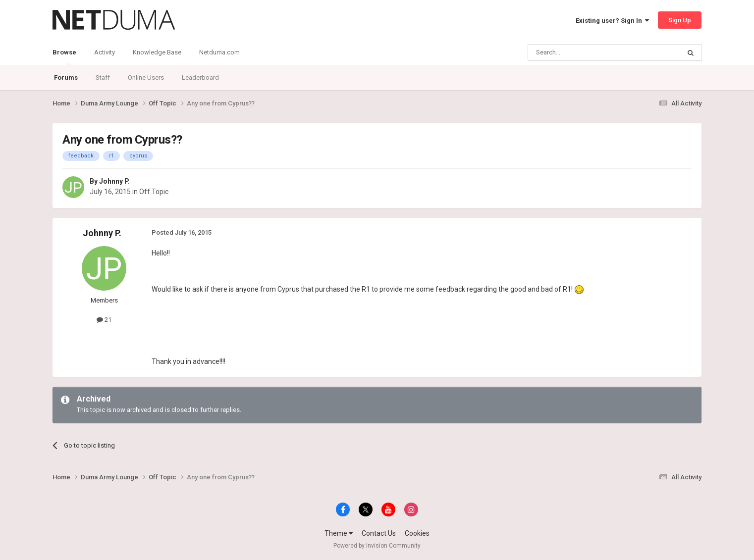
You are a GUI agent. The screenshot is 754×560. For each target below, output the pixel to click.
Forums (66, 77)
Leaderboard (200, 77)
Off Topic (154, 192)
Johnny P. (114, 181)
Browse (64, 57)
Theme (339, 533)
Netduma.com (219, 52)
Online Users (146, 77)
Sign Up (680, 20)
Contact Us (379, 533)
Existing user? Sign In (612, 21)
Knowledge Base (157, 52)
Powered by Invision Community (377, 546)
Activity (105, 52)
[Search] (580, 52)
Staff (103, 77)
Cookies (417, 533)
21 (104, 320)
